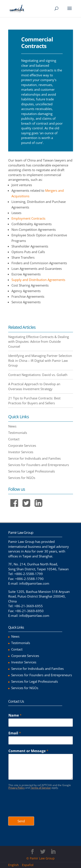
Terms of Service (41, 788)
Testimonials (18, 433)
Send (21, 821)
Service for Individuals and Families (34, 458)
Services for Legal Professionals (32, 471)
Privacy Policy (17, 788)
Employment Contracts (28, 218)
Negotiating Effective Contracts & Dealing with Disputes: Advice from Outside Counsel (39, 342)
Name (15, 715)
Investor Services (21, 452)
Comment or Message (28, 751)
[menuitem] (15, 865)
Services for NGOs (22, 478)
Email (15, 733)
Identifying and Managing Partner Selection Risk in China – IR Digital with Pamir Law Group (40, 360)
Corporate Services (22, 445)
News (12, 426)
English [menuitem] (13, 865)
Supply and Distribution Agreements (38, 280)
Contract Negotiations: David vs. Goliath (38, 375)
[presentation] (41, 809)
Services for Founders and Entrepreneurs (39, 465)
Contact (14, 439)
